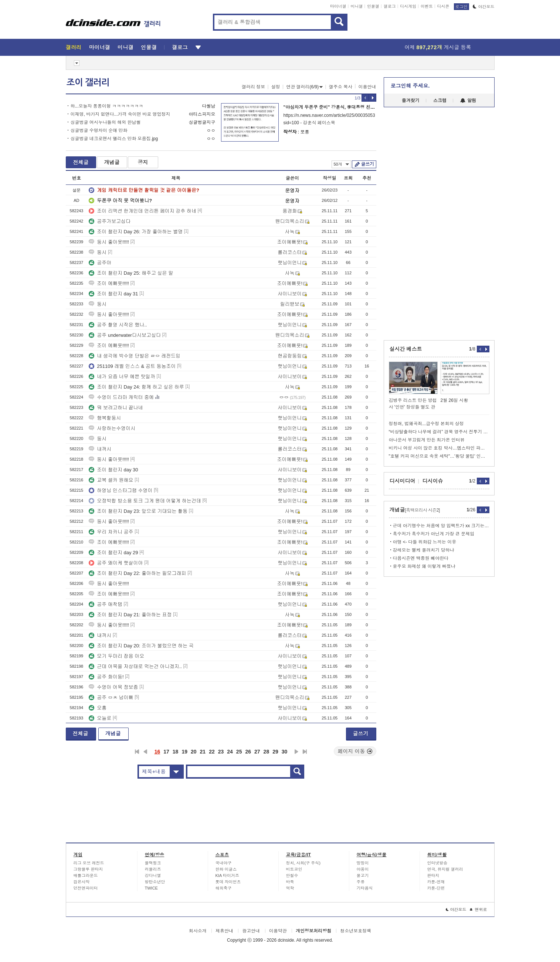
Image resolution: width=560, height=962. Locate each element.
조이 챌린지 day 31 (113, 294)
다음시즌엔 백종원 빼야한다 (421, 558)
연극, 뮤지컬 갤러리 (445, 869)
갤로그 (390, 6)
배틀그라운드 (86, 875)
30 (285, 752)
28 (267, 752)
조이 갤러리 (88, 82)
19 (184, 752)
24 (230, 752)
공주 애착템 (106, 604)
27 (257, 752)
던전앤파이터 (86, 888)
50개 (341, 164)
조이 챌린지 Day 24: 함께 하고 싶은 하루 (136, 387)
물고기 (363, 875)
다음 (296, 752)
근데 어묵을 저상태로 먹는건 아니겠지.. (135, 666)
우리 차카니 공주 (111, 532)
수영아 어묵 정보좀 (113, 687)
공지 (143, 162)
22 (212, 752)
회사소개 (198, 931)
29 (275, 752)
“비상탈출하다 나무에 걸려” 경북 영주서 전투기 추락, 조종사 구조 (439, 432)
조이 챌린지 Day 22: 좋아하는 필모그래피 (137, 573)
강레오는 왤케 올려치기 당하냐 (424, 550)
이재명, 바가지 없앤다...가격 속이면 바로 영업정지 (121, 114)
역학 (290, 888)
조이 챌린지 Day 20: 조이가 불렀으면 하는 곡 (141, 646)
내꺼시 (100, 449)
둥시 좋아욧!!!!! (109, 242)
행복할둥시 (105, 418)
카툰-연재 (436, 882)
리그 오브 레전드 (89, 863)
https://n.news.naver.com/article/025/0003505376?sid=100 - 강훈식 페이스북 (329, 119)
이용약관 (278, 931)
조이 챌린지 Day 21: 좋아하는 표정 (130, 615)
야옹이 (363, 869)
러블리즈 (153, 869)
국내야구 (224, 863)
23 (221, 752)
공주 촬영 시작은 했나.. (118, 325)
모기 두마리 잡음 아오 (116, 656)
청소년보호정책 (356, 931)
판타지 (433, 875)
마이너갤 (338, 6)
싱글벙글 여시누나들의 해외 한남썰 (106, 122)
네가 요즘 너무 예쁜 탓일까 (122, 377)
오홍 (98, 708)
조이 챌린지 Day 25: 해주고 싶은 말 (131, 273)
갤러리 (74, 47)
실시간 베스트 (406, 349)
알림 (468, 101)
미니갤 (357, 6)
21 (203, 752)
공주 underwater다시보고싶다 (125, 335)
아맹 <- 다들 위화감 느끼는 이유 (425, 542)
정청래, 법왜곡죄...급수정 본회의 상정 (426, 424)
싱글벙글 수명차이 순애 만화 (99, 131)
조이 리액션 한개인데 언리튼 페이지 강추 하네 (142, 211)
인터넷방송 (437, 863)
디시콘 (443, 6)
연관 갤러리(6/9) (304, 87)
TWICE (151, 888)
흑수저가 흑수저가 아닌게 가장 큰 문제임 (434, 534)
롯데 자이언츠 (228, 882)
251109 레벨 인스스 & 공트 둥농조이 (132, 366)
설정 (276, 87)
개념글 (112, 162)
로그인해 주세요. (410, 86)
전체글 (81, 162)
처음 (137, 752)
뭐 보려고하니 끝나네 (116, 408)
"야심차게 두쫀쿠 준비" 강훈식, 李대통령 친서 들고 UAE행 (342, 107)
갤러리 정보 (253, 87)
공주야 (100, 263)
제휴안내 (224, 931)
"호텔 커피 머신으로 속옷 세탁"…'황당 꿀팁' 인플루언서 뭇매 (439, 456)
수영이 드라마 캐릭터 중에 (121, 397)
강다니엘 (153, 875)
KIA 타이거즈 (227, 875)
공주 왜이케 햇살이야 (116, 563)
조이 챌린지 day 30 (113, 470)
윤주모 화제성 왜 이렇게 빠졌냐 (424, 566)
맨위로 (478, 910)
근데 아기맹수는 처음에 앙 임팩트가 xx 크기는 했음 (441, 526)
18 (176, 752)
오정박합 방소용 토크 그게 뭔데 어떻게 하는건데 (145, 501)
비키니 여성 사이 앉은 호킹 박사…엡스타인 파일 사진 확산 (439, 448)
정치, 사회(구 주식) (303, 863)
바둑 (290, 882)
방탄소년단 (155, 882)
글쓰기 (368, 164)
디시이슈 (433, 481)
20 (194, 752)
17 (166, 752)
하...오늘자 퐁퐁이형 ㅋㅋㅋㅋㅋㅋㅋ (107, 106)
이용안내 (367, 87)
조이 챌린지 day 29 (113, 553)
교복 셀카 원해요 (111, 480)
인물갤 (373, 6)
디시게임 (408, 6)
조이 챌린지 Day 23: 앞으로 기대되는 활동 (138, 511)
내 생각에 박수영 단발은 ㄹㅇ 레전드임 (135, 356)
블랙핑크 (153, 863)
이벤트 (427, 6)
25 (239, 752)
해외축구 (224, 888)
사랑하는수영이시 (112, 428)
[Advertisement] (32, 281)
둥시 (98, 252)
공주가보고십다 (110, 221)
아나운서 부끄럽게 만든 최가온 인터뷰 (427, 440)
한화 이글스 (226, 869)
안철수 (292, 875)
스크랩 (440, 101)
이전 (145, 752)
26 (248, 752)
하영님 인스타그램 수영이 (121, 490)
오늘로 (100, 718)
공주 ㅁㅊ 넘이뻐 (111, 697)
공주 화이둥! (106, 677)
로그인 (461, 7)
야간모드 (484, 7)
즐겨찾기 (411, 101)
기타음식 (365, 888)
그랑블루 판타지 (88, 869)
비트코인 (294, 869)
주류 (361, 882)
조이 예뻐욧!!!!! (109, 283)
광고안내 (251, 931)
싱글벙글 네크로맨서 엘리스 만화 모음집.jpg (114, 139)
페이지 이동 (355, 751)
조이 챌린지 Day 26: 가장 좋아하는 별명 (136, 232)
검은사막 (82, 882)
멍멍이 (363, 863)
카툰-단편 (436, 888)
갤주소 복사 (341, 87)
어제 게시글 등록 (438, 47)
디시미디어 (403, 481)
